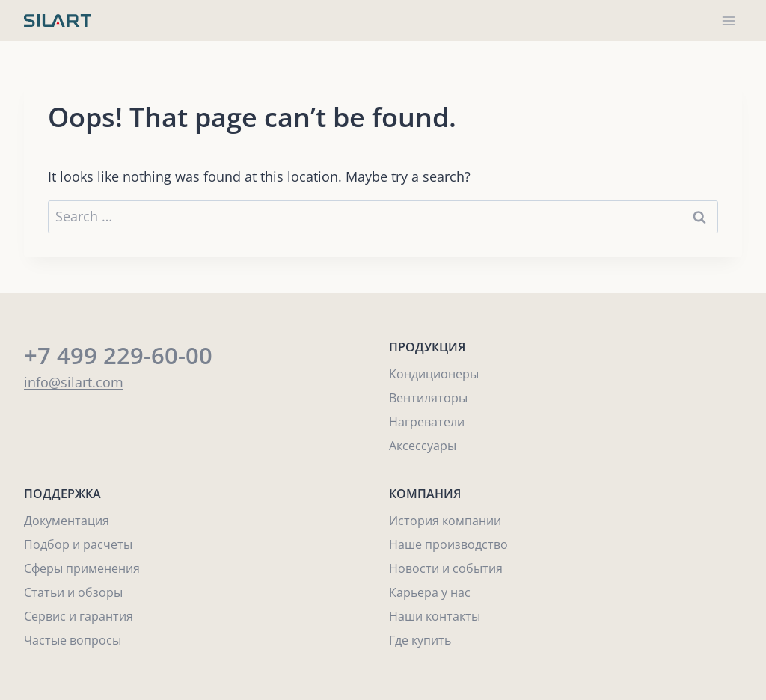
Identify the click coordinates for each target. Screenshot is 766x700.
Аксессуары (423, 446)
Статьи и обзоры (73, 592)
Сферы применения (82, 568)
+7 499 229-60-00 (118, 355)
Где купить (420, 640)
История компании (445, 521)
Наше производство (448, 544)
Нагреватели (427, 422)
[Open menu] (728, 21)
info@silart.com (74, 382)
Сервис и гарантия (79, 616)
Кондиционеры (434, 374)
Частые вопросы (73, 640)
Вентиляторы (428, 398)
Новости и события (446, 568)
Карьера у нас (430, 592)
